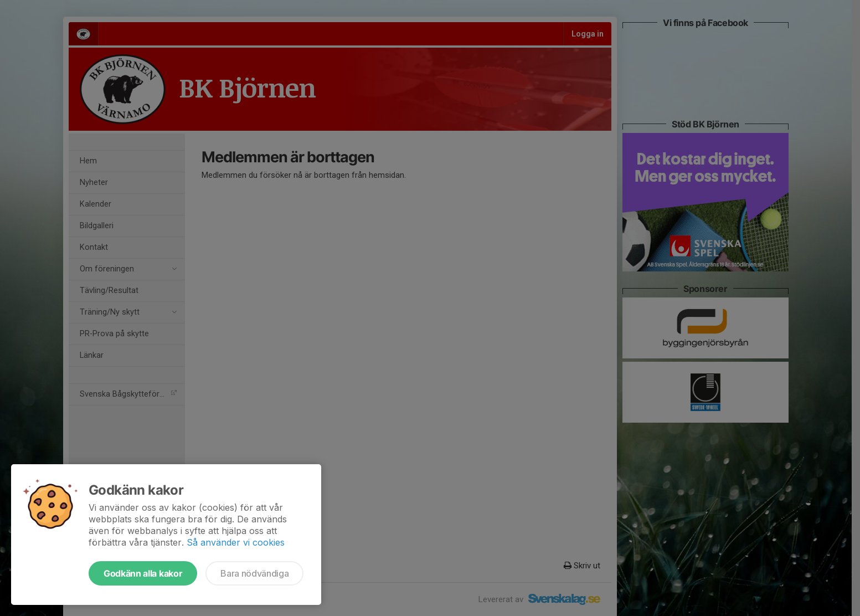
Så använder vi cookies (236, 542)
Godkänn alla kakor (143, 573)
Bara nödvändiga (254, 573)
